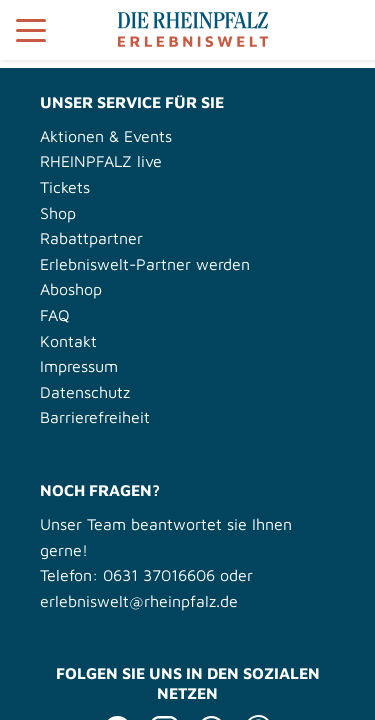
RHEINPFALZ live (101, 161)
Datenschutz (85, 392)
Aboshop (71, 289)
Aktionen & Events (106, 136)
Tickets (65, 187)
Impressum (79, 366)
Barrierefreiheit (95, 417)
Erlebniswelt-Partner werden (145, 264)
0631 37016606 (159, 575)
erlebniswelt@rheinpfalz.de (139, 601)
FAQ (55, 315)
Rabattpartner (91, 238)
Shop (58, 213)
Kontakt (68, 341)
